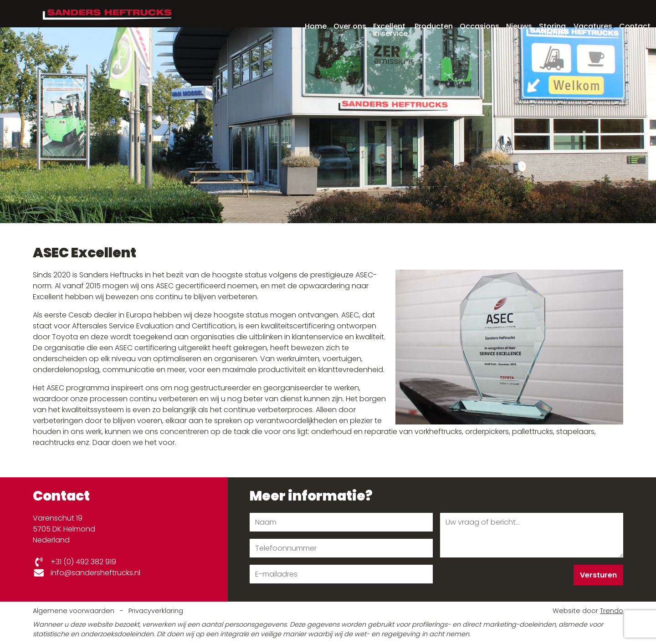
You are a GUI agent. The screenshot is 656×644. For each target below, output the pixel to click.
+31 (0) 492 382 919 (74, 562)
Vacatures (593, 12)
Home (316, 12)
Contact (635, 12)
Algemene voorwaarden (74, 611)
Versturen (598, 575)
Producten (434, 12)
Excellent (390, 15)
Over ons (350, 12)
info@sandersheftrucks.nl (87, 573)
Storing (553, 15)
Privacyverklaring (156, 611)
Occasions (479, 12)
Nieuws (519, 12)
